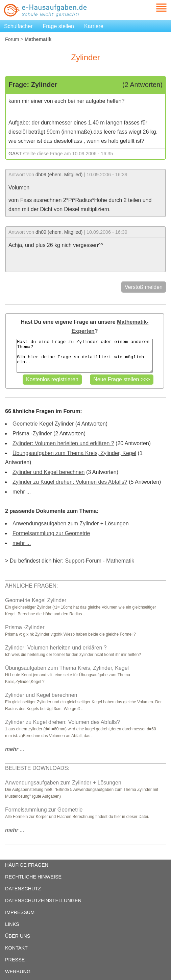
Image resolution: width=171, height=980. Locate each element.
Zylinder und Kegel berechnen (48, 472)
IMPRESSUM (20, 912)
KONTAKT (16, 948)
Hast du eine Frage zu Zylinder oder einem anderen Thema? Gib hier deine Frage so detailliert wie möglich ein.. (84, 356)
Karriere (94, 26)
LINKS (12, 924)
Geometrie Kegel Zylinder (43, 424)
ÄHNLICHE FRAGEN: (31, 586)
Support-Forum (83, 561)
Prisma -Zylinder (32, 434)
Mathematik (120, 561)
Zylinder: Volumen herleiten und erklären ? (63, 443)
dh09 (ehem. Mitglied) (59, 175)
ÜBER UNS (18, 936)
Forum (12, 39)
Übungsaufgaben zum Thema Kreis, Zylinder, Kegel (74, 453)
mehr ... (22, 492)
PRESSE (15, 960)
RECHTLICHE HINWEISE (33, 877)
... (15, 749)
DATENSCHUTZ (23, 889)
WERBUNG (18, 972)
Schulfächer (18, 26)
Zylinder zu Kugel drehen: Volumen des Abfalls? (70, 482)
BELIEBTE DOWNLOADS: (37, 768)
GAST (15, 154)
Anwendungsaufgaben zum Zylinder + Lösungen (71, 523)
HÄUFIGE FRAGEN (27, 865)
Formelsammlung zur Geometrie (51, 533)
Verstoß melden (144, 287)
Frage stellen (59, 26)
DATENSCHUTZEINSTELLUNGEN (43, 901)
